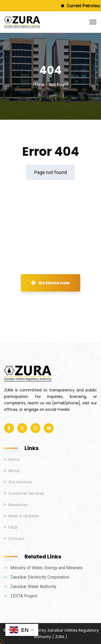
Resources (18, 505)
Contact (16, 539)
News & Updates (24, 516)
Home (39, 85)
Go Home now (50, 283)
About (14, 471)
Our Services (20, 482)
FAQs (13, 527)
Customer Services (26, 493)
